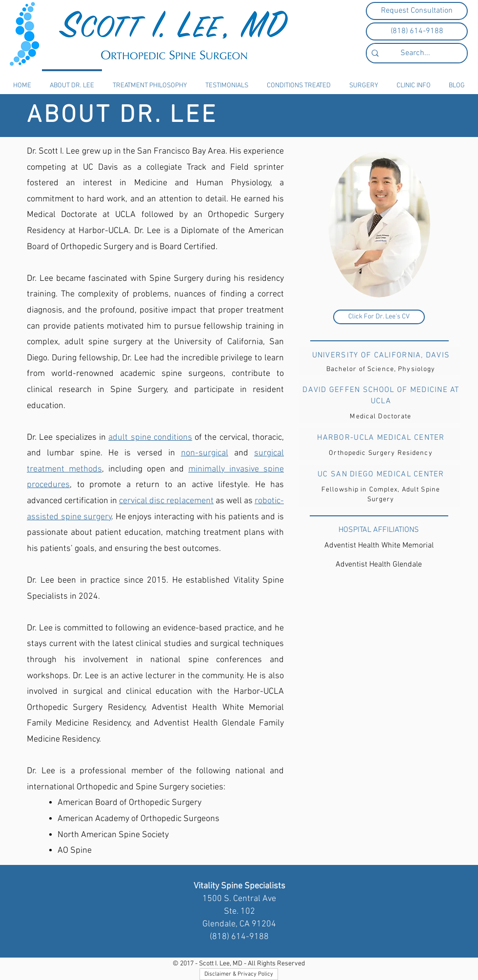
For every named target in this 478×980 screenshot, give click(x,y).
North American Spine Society (113, 835)
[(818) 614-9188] (417, 31)
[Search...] (415, 53)
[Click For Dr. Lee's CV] (379, 317)
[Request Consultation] (417, 11)
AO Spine (75, 851)
